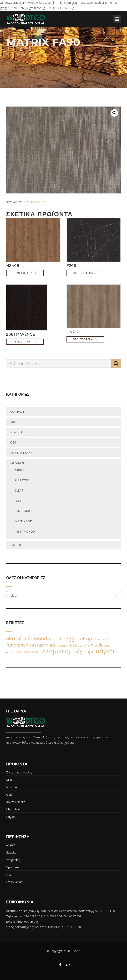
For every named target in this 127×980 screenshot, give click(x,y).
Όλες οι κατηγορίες (19, 772)
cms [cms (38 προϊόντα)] (60, 639)
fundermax (23, 511)
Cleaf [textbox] (62, 596)
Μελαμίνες (38, 202)
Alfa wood (23, 480)
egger (19, 501)
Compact (17, 412)
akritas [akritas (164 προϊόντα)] (14, 638)
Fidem (77, 951)
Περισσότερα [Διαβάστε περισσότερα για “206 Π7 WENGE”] (23, 342)
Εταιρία (11, 852)
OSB (13, 442)
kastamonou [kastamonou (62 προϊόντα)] (43, 645)
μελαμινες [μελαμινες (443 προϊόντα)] (54, 651)
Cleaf (26, 202)
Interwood (23, 521)
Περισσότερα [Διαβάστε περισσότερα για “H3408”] (23, 273)
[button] (114, 113)
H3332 (73, 332)
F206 (71, 266)
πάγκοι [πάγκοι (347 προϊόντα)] (105, 651)
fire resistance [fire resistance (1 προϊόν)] (100, 640)
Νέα (9, 875)
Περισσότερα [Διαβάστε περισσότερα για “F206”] (83, 273)
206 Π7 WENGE (21, 334)
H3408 (13, 266)
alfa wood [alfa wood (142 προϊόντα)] (35, 638)
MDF (14, 422)
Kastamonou (25, 531)
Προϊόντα (13, 867)
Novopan (17, 432)
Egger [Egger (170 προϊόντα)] (72, 638)
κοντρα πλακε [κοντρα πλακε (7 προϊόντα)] (28, 652)
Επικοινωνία (14, 882)
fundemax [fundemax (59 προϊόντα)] (17, 645)
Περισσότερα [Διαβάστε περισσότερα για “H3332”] (83, 339)
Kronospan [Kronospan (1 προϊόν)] (63, 646)
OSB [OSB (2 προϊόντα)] (80, 646)
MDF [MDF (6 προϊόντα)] (73, 645)
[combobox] (64, 594)
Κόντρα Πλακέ (21, 453)
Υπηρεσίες (13, 860)
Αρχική (11, 845)
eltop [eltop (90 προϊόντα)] (86, 639)
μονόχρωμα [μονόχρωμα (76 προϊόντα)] (82, 651)
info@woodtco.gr (27, 922)
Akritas (20, 470)
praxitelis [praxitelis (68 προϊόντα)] (93, 645)
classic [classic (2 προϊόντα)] (52, 639)
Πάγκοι (15, 545)
